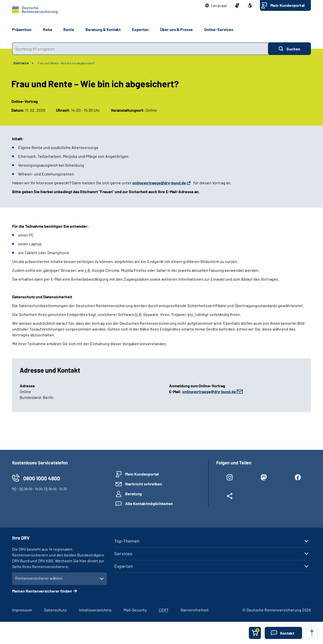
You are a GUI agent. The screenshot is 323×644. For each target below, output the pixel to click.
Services (123, 553)
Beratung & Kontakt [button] (103, 29)
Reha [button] (47, 29)
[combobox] (140, 49)
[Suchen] (289, 49)
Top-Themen (127, 541)
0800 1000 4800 (42, 478)
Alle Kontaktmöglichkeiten (149, 503)
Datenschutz (55, 610)
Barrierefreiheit (195, 610)
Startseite (21, 63)
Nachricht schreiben (144, 484)
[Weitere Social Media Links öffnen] (230, 497)
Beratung (133, 494)
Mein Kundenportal (287, 5)
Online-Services (219, 29)
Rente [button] (69, 29)
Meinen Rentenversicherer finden (42, 591)
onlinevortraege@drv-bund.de (209, 391)
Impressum (22, 610)
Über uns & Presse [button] (176, 29)
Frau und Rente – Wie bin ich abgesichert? (66, 63)
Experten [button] (140, 29)
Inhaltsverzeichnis (95, 610)
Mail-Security (135, 610)
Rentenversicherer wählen (39, 578)
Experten (124, 566)
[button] (216, 6)
